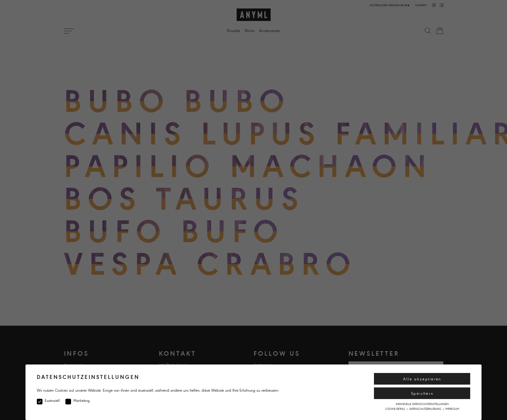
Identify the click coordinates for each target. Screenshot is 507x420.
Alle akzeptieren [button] (422, 379)
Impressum (452, 409)
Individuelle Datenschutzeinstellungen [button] (422, 404)
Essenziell (48, 401)
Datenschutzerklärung (426, 409)
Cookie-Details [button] (396, 409)
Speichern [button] (422, 394)
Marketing (78, 401)
